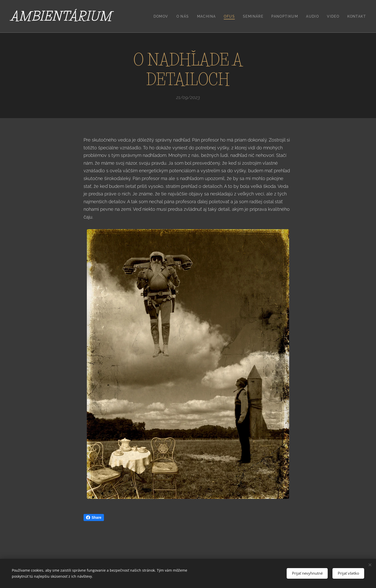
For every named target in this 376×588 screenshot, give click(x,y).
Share (94, 517)
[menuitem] (162, 16)
